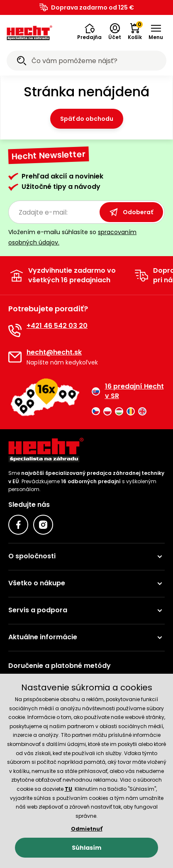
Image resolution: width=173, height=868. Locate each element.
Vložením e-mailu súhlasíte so (72, 237)
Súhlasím (86, 848)
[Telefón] (15, 330)
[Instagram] (43, 525)
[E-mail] (15, 357)
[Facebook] (18, 525)
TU (68, 789)
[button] (89, 32)
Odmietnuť (87, 829)
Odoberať (131, 212)
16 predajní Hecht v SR (128, 391)
